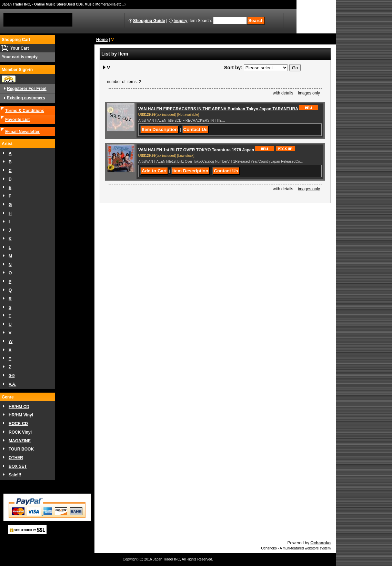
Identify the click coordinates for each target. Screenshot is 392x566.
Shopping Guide (149, 21)
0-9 (12, 376)
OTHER (16, 458)
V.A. (12, 384)
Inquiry (180, 21)
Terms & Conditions (25, 111)
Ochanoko (320, 543)
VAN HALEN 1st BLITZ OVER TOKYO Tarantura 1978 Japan (196, 150)
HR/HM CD (19, 407)
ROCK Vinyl (20, 432)
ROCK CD (18, 424)
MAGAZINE (20, 441)
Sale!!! (15, 475)
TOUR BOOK (21, 449)
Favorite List (17, 120)
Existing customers (26, 98)
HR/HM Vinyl (21, 415)
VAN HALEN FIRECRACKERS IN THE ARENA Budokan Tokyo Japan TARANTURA (218, 109)
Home (102, 40)
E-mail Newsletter (22, 132)
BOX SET (18, 466)
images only (309, 93)
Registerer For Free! (27, 89)
